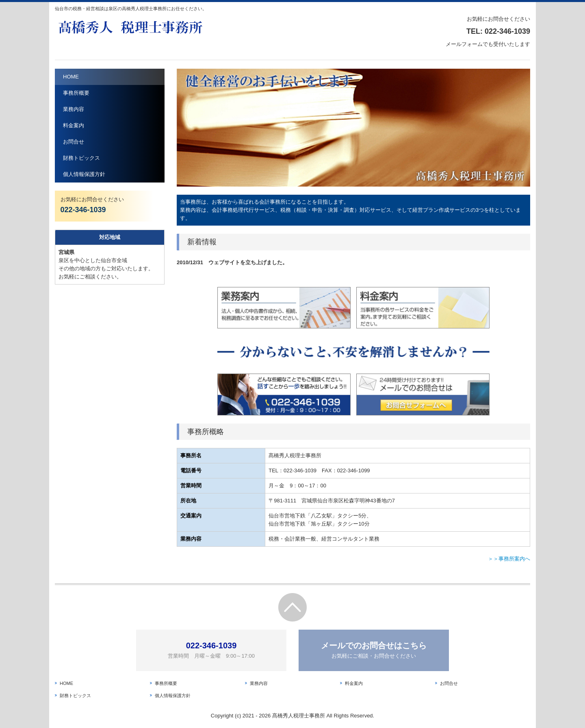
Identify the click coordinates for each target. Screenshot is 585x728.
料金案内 (74, 125)
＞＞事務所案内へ (509, 559)
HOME (71, 77)
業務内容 (74, 109)
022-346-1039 (507, 31)
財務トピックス (81, 158)
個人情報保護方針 (84, 174)
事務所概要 (76, 93)
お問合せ (74, 142)
